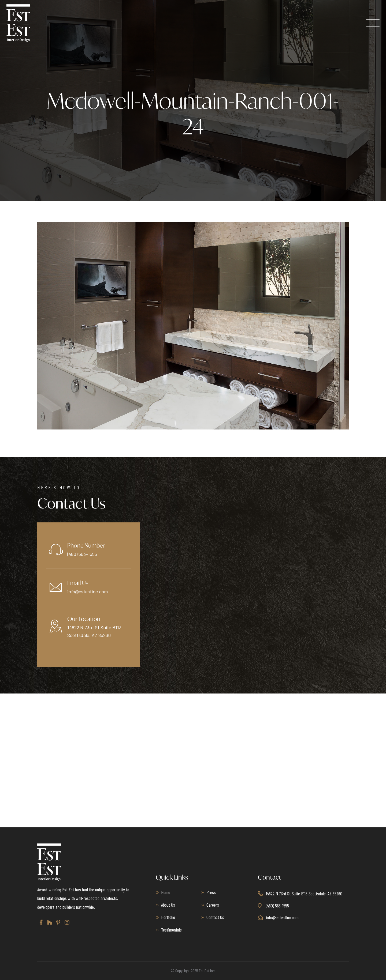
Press (211, 892)
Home (166, 892)
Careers (213, 905)
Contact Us (215, 917)
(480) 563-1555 (82, 554)
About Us (168, 905)
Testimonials (171, 930)
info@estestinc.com (88, 591)
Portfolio (168, 917)
